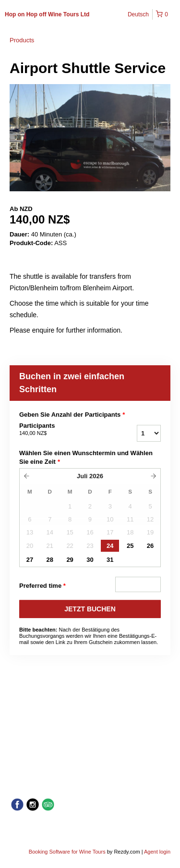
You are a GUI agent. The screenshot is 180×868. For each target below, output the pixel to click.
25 (130, 546)
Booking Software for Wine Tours (68, 852)
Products (22, 40)
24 (110, 546)
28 (50, 560)
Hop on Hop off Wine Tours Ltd (47, 14)
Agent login (157, 852)
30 (90, 560)
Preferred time (42, 586)
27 (30, 560)
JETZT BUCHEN (90, 609)
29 (70, 560)
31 (110, 560)
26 (150, 546)
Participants (62, 430)
